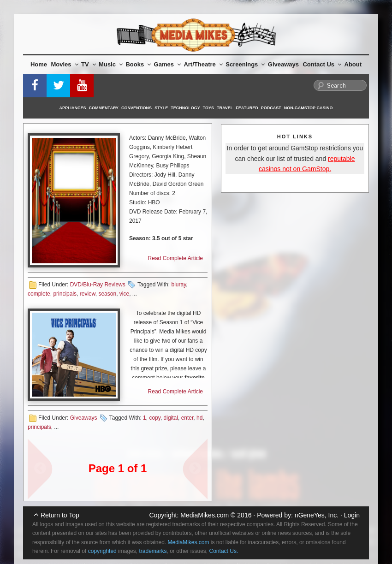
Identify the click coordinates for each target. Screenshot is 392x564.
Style (161, 108)
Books (138, 64)
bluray (178, 285)
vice (124, 294)
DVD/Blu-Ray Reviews (98, 285)
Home (39, 64)
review (88, 294)
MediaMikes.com (205, 515)
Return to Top (60, 515)
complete (39, 294)
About (353, 64)
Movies (65, 64)
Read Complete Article (175, 258)
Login (352, 515)
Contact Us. (224, 551)
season (107, 294)
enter (187, 418)
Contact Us (322, 64)
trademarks (153, 551)
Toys (208, 108)
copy (154, 418)
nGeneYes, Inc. (317, 515)
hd (199, 418)
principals (65, 294)
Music (111, 64)
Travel (225, 108)
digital (171, 418)
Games (167, 64)
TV (89, 64)
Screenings (245, 64)
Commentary (104, 108)
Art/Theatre (203, 64)
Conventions (137, 108)
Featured (247, 108)
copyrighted (102, 551)
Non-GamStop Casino (309, 108)
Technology (185, 108)
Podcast (271, 108)
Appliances (73, 108)
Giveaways (283, 64)
